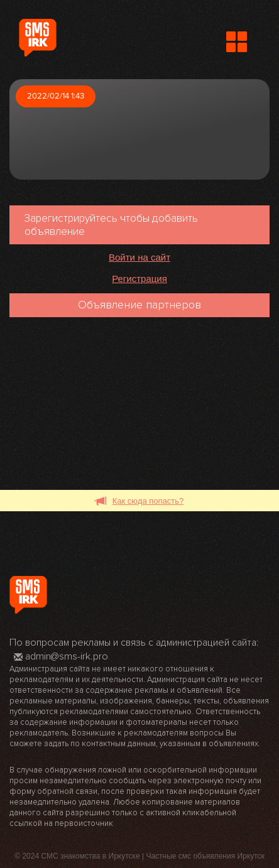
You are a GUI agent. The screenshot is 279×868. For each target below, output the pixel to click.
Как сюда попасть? (140, 502)
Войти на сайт (139, 257)
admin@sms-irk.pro (61, 656)
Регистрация (139, 279)
